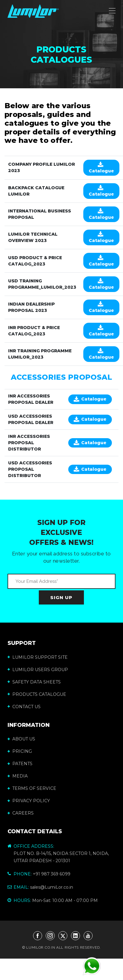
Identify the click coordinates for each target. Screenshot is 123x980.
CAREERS (21, 813)
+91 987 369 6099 (52, 874)
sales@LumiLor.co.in (52, 887)
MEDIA (18, 776)
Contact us (24, 707)
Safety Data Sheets (34, 682)
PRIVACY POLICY (29, 801)
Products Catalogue (37, 694)
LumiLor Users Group (38, 670)
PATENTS (20, 764)
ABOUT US (21, 739)
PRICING (20, 751)
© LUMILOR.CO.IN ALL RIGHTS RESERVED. (61, 947)
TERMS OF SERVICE (32, 788)
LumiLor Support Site (38, 657)
